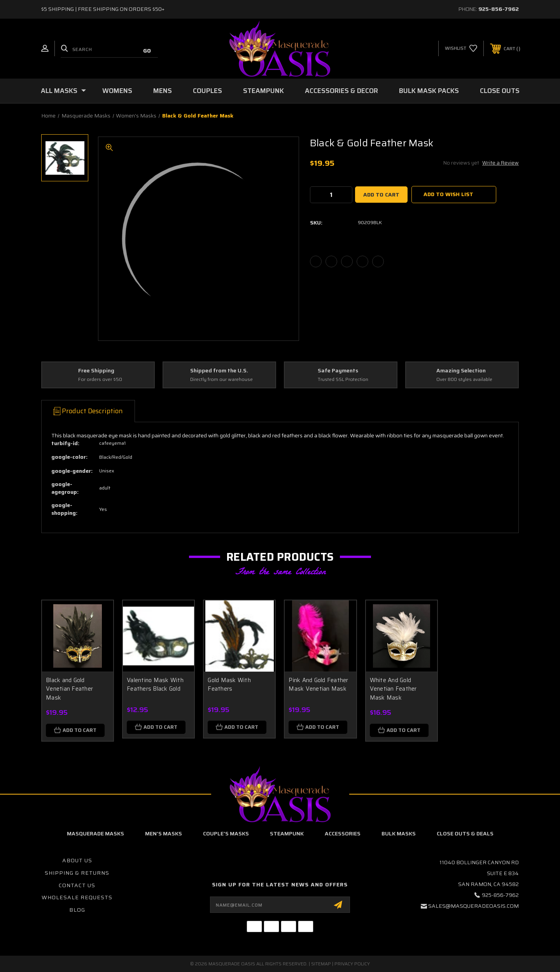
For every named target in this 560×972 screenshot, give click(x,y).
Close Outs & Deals (465, 833)
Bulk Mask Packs (429, 91)
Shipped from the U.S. (219, 371)
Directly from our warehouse (221, 380)
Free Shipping (96, 371)
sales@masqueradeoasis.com (473, 906)
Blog (77, 910)
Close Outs (500, 91)
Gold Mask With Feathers (229, 685)
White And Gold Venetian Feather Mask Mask (393, 689)
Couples (207, 91)
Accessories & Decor (341, 91)
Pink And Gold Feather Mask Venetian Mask (318, 685)
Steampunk (263, 91)
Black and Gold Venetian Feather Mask (69, 689)
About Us (77, 860)
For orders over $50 (100, 380)
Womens (117, 91)
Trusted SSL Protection (343, 380)
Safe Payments (338, 371)
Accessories (343, 833)
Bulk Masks (399, 833)
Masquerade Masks (95, 833)
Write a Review (500, 163)
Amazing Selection (461, 371)
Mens (163, 91)
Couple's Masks (226, 833)
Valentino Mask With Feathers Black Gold (155, 685)
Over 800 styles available (464, 380)
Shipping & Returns (77, 873)
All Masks (63, 91)
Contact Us (77, 885)
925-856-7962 (499, 9)
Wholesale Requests (77, 897)
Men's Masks (164, 833)
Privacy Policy (352, 964)
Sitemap (321, 964)
